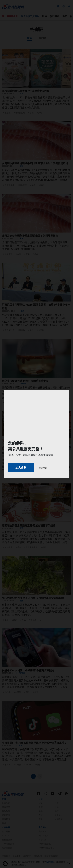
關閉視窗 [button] (42, 468)
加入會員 (21, 468)
